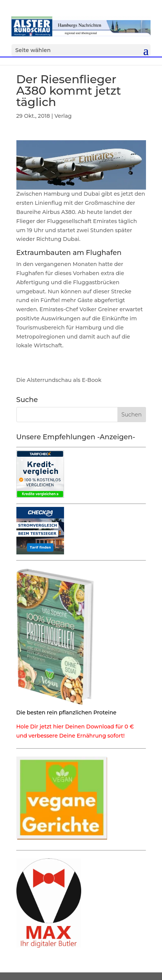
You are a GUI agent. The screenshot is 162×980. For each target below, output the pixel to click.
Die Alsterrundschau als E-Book (59, 380)
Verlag (63, 116)
